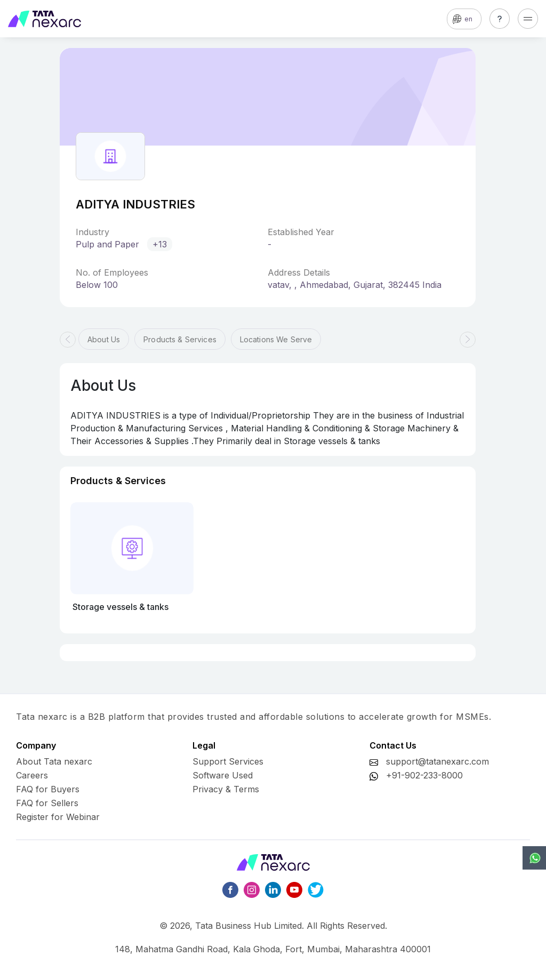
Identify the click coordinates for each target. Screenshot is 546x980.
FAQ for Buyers (48, 789)
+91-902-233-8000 (424, 775)
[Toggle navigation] (528, 19)
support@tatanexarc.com (437, 761)
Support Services (228, 761)
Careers (32, 775)
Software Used (223, 775)
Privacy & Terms (226, 789)
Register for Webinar (58, 817)
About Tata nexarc (54, 761)
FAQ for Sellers (47, 803)
